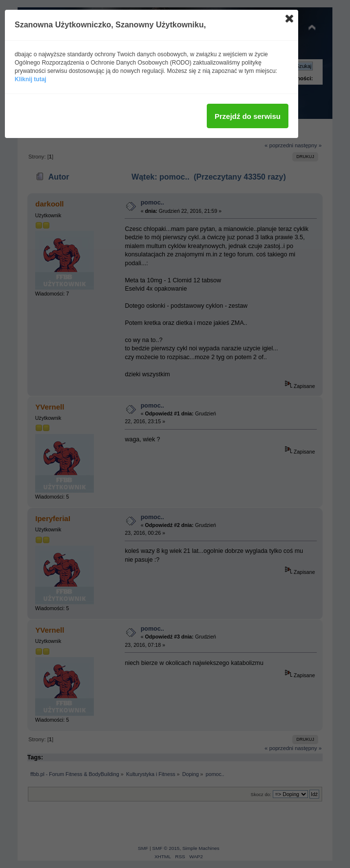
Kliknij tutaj (31, 79)
